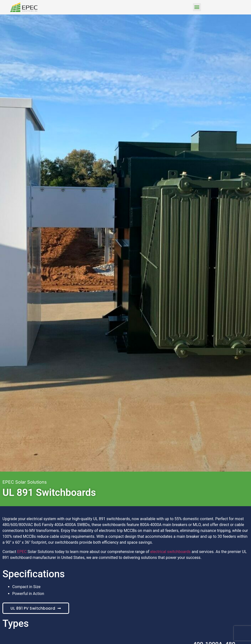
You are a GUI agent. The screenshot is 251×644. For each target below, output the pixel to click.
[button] (197, 7)
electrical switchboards (170, 552)
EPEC (22, 552)
